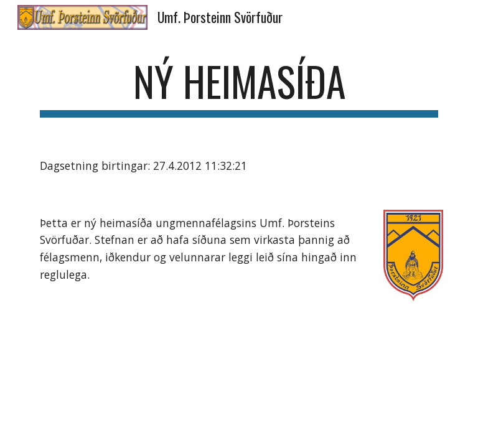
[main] (239, 87)
